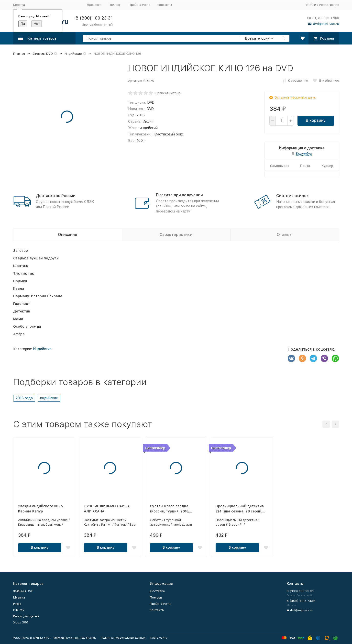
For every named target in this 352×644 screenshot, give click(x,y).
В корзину (316, 120)
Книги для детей (26, 616)
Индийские (73, 54)
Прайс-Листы (139, 5)
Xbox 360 (21, 622)
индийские (49, 398)
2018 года (24, 398)
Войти (311, 5)
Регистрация (329, 5)
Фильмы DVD (43, 54)
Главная (19, 54)
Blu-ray (19, 610)
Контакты (165, 5)
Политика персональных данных (123, 638)
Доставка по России (56, 196)
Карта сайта (159, 638)
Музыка (19, 597)
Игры (17, 604)
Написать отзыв (168, 93)
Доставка (94, 5)
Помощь (115, 5)
